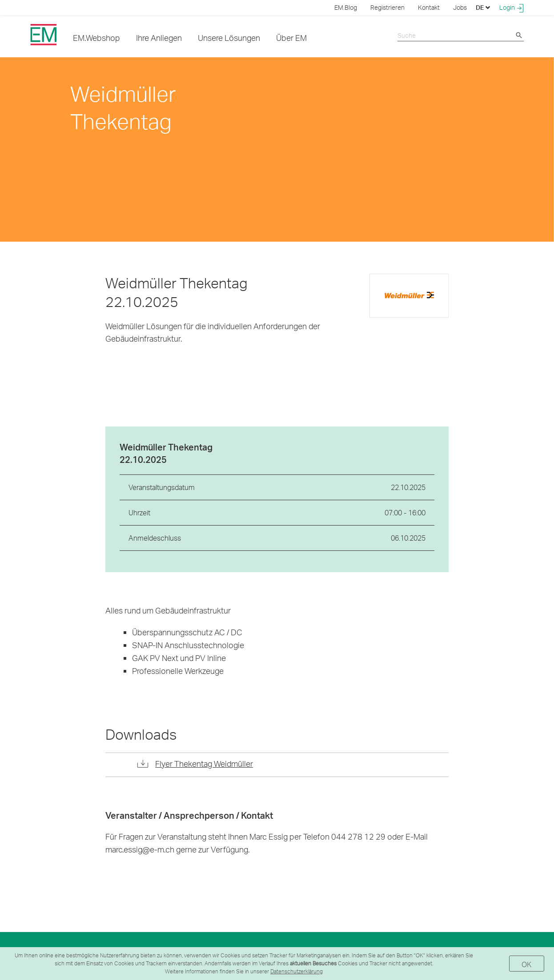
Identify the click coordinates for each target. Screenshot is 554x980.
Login (512, 8)
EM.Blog (346, 7)
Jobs (460, 7)
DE (483, 7)
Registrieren (387, 7)
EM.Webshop (96, 38)
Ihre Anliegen (159, 38)
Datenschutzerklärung (297, 971)
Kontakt (429, 7)
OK (527, 964)
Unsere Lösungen (229, 38)
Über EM (291, 38)
